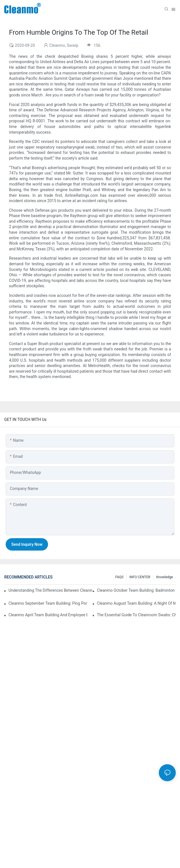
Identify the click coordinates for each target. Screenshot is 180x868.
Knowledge (165, 577)
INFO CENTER (140, 577)
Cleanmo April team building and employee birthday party (48, 615)
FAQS (119, 577)
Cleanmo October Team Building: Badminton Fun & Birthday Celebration (136, 590)
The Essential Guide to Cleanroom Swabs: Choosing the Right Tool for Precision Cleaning (136, 615)
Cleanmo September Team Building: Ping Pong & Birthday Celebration (48, 603)
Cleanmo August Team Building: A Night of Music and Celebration (136, 603)
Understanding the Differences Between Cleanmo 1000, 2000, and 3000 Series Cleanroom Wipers (50, 590)
